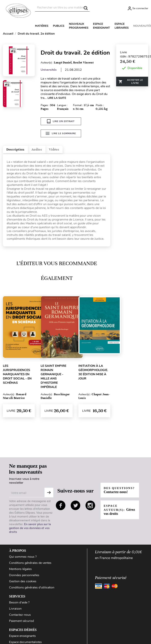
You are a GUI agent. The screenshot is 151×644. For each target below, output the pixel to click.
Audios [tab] (49, 150)
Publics (59, 26)
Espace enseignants (22, 637)
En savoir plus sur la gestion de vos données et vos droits (30, 530)
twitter (75, 507)
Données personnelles (24, 577)
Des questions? (117, 492)
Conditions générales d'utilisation (32, 589)
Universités (49, 70)
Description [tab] (20, 150)
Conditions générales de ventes (30, 564)
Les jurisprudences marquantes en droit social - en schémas (17, 376)
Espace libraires (122, 26)
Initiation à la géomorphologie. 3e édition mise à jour (93, 374)
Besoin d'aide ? (19, 604)
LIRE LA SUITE (57, 98)
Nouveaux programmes (79, 26)
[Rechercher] (62, 8)
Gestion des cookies (23, 583)
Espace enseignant (102, 26)
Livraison (15, 610)
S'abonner (49, 494)
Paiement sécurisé (21, 622)
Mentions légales (20, 571)
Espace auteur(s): (116, 513)
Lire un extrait (61, 121)
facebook (61, 507)
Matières (42, 26)
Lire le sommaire (61, 135)
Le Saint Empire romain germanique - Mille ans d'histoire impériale (53, 378)
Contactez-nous (20, 616)
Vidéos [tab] (73, 150)
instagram (90, 507)
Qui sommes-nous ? (23, 558)
